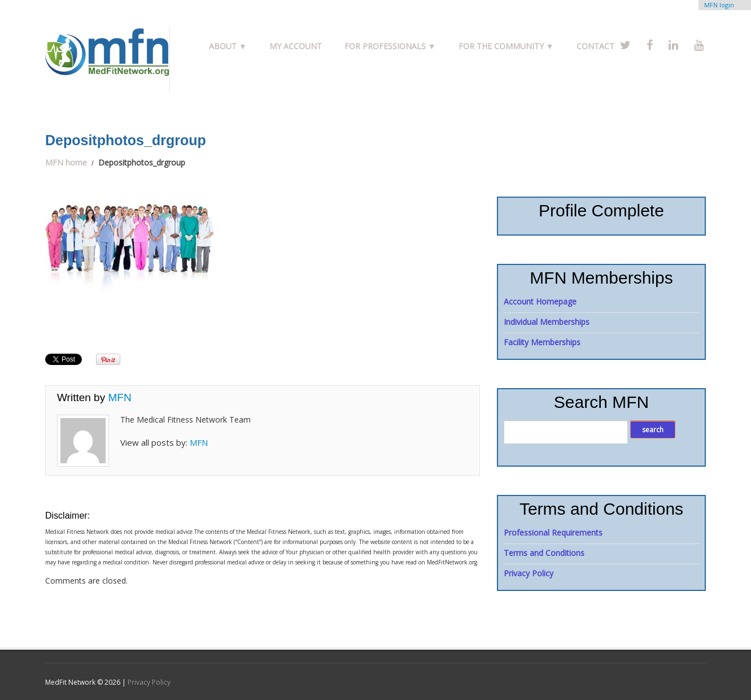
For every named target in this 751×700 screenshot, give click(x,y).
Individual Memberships (547, 322)
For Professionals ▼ (390, 46)
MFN (119, 397)
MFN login (719, 5)
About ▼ (228, 46)
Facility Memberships (542, 342)
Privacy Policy (529, 573)
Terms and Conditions (544, 553)
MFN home (66, 162)
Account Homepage (540, 301)
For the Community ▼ (506, 46)
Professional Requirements (553, 532)
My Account (296, 46)
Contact (595, 46)
